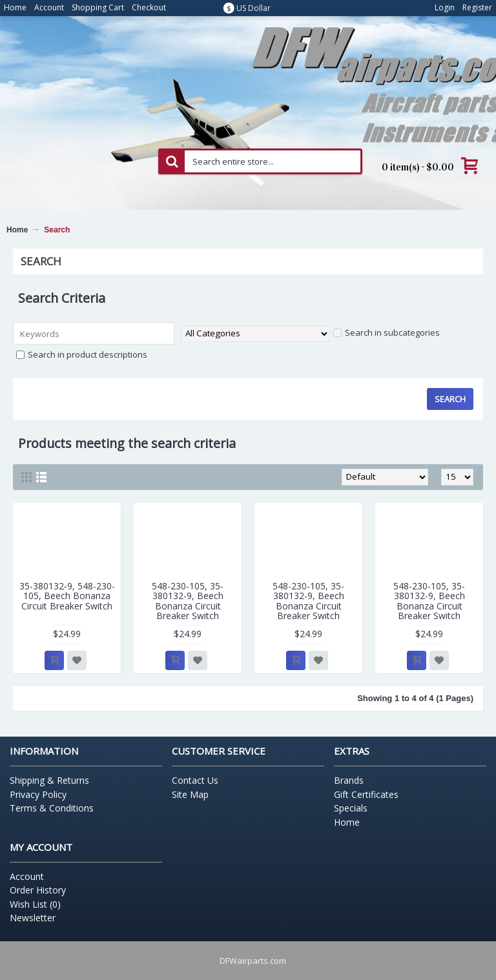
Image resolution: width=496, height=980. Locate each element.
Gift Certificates (366, 794)
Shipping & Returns (49, 780)
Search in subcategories (387, 332)
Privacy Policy (38, 794)
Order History (38, 890)
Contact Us (195, 780)
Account (27, 876)
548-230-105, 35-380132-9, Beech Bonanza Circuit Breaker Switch (188, 601)
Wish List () (35, 904)
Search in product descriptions (82, 354)
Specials (351, 808)
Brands (349, 780)
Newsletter (33, 918)
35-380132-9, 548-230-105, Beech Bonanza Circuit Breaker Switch (67, 596)
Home (17, 230)
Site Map (190, 794)
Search (57, 230)
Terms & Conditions (52, 808)
